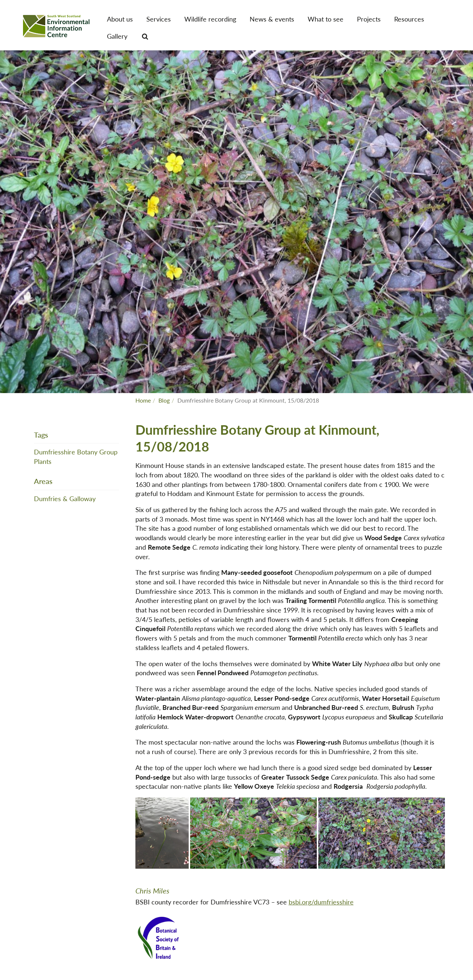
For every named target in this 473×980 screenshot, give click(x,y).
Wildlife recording (210, 19)
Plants (43, 461)
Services (159, 19)
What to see (326, 19)
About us (120, 19)
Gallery (117, 36)
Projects (369, 19)
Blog (164, 400)
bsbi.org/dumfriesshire (321, 902)
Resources (409, 19)
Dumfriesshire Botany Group (76, 452)
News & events (272, 19)
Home (143, 400)
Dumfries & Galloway (65, 498)
